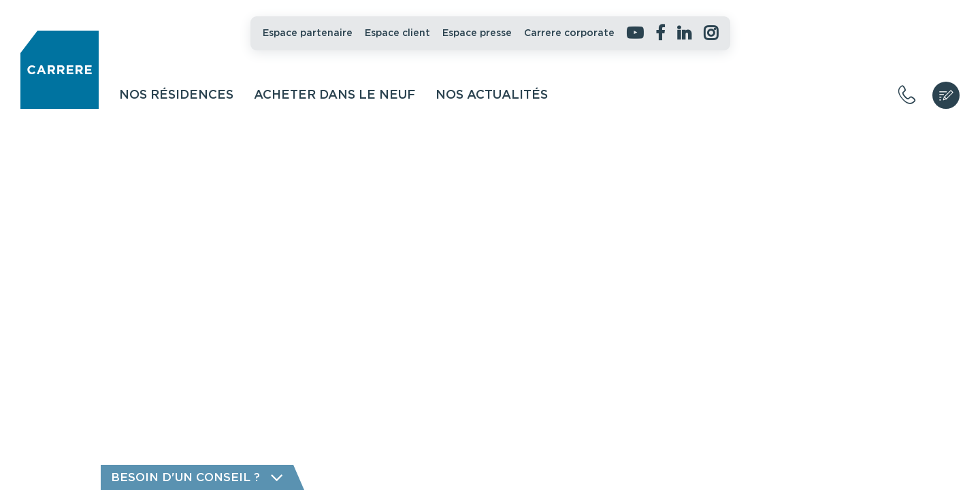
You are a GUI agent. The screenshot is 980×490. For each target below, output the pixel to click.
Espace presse (477, 33)
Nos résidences (176, 95)
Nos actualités (492, 95)
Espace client (397, 33)
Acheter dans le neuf (334, 95)
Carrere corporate (569, 33)
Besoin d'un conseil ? (197, 477)
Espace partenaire (308, 33)
